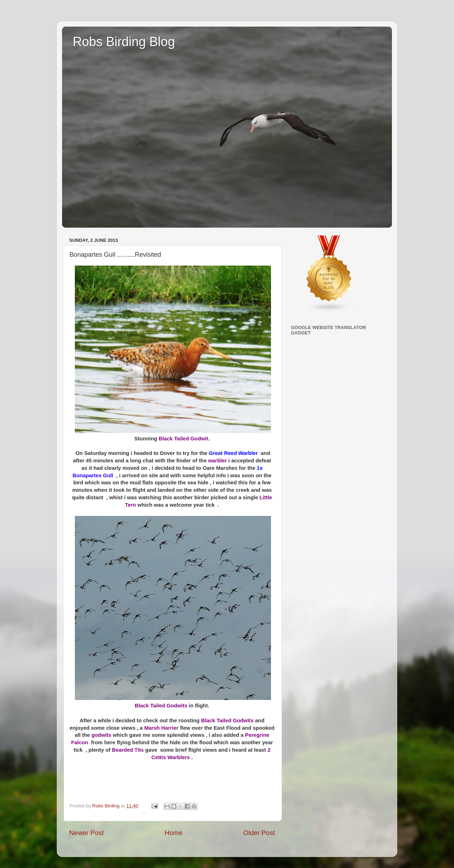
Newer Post (87, 833)
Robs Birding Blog (124, 42)
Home (173, 833)
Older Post (259, 833)
